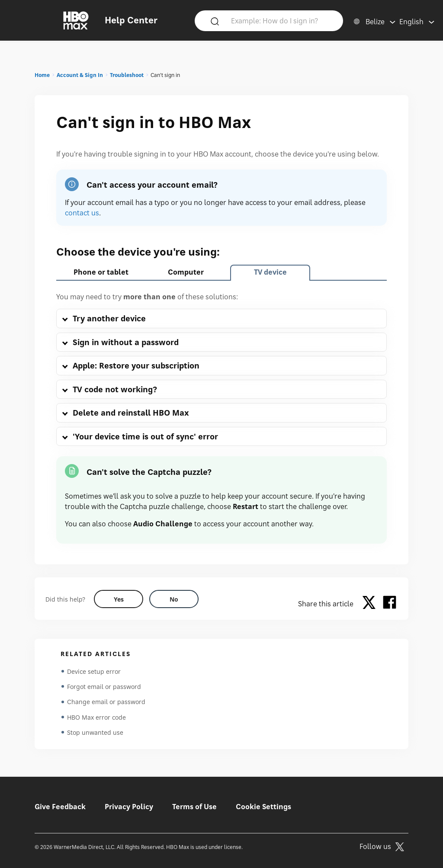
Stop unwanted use (95, 734)
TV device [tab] (270, 272)
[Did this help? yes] (119, 599)
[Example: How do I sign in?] (282, 20)
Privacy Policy (129, 807)
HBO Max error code (96, 718)
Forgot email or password (104, 687)
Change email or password (106, 703)
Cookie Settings (263, 807)
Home (42, 75)
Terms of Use (194, 807)
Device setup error (94, 671)
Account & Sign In (80, 75)
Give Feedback (60, 807)
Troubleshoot (127, 75)
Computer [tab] (186, 272)
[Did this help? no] (174, 599)
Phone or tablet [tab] (101, 272)
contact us (82, 213)
